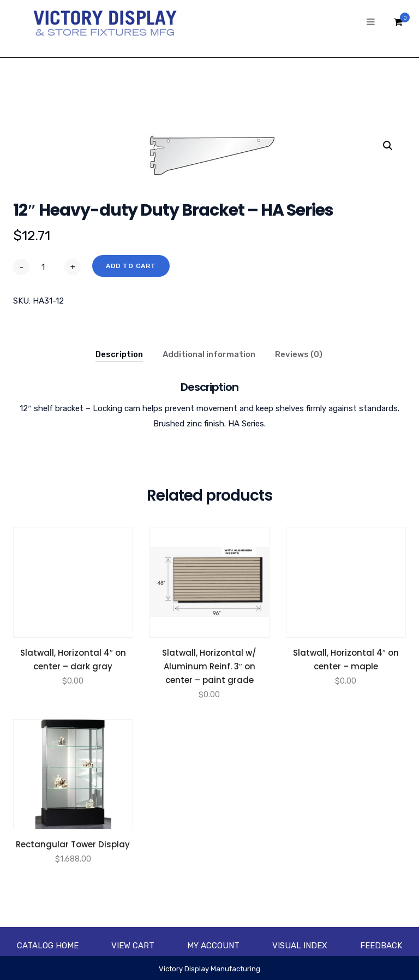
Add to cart (131, 266)
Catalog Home (48, 946)
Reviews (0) (299, 354)
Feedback (381, 946)
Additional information (209, 354)
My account (213, 946)
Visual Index (300, 946)
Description (119, 354)
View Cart (133, 946)
